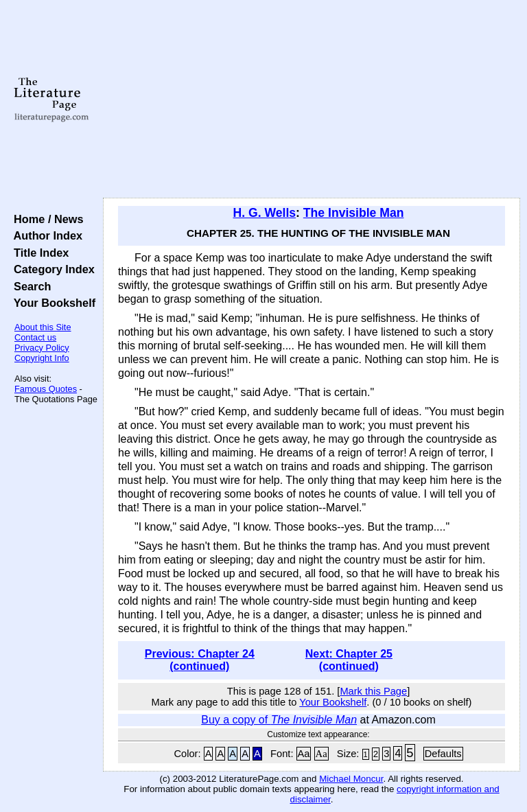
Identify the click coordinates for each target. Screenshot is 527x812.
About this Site (43, 327)
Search (29, 286)
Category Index (51, 269)
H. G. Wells (265, 213)
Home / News (46, 219)
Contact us (35, 337)
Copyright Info (42, 358)
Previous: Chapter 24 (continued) (200, 660)
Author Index (45, 235)
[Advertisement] (312, 100)
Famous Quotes (46, 389)
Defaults (443, 754)
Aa (304, 754)
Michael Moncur (351, 779)
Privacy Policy (42, 348)
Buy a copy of (279, 720)
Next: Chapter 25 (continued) (349, 660)
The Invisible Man (354, 213)
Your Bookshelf (51, 303)
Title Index (38, 253)
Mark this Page (373, 691)
